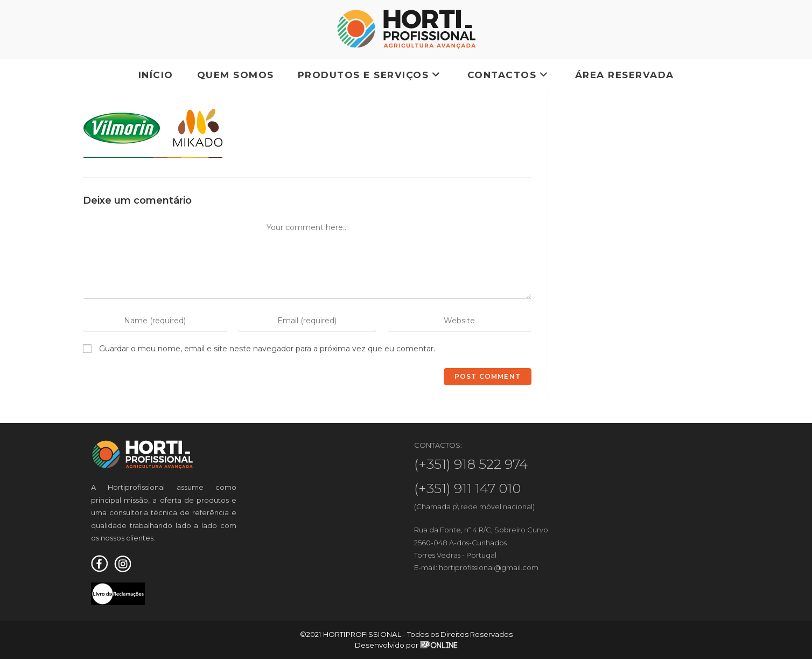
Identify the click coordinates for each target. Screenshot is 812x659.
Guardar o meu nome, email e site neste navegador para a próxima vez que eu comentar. (267, 349)
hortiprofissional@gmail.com (489, 567)
